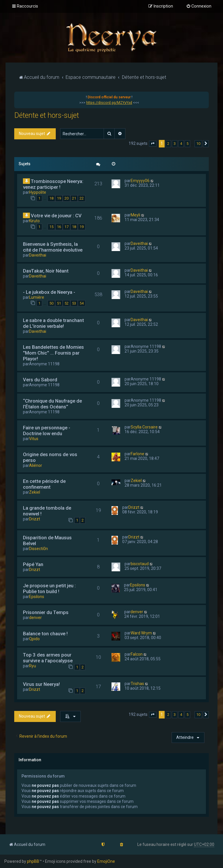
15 (51, 227)
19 (59, 198)
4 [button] (181, 144)
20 (66, 198)
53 (74, 303)
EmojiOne (106, 861)
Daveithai (38, 255)
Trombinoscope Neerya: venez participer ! (53, 184)
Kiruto (34, 221)
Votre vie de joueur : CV (56, 216)
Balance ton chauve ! (45, 634)
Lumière (37, 297)
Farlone (137, 454)
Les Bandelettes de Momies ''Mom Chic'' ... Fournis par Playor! (53, 353)
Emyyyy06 (140, 181)
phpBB (33, 861)
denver (35, 618)
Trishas (137, 684)
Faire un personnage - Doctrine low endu (47, 431)
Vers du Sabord (40, 380)
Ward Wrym (141, 633)
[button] (153, 144)
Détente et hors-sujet (47, 115)
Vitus (34, 439)
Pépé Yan (33, 564)
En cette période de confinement (44, 484)
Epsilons (37, 597)
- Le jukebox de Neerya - (49, 292)
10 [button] (198, 144)
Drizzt (35, 519)
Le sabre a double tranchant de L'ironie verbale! (53, 323)
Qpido (34, 639)
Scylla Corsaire (144, 427)
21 (74, 198)
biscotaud (140, 564)
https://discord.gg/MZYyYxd (109, 103)
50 (51, 303)
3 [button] (175, 144)
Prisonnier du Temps (46, 612)
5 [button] (187, 144)
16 (59, 227)
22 (82, 198)
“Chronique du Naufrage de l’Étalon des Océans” (52, 404)
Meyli (135, 215)
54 (82, 303)
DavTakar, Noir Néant (46, 271)
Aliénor (36, 465)
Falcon (137, 654)
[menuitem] (199, 6)
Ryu (33, 666)
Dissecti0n (38, 549)
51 (59, 303)
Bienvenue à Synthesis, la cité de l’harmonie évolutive (53, 247)
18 (51, 198)
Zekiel (35, 492)
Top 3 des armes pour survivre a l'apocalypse (48, 658)
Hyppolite (38, 192)
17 (66, 227)
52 (66, 303)
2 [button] (168, 144)
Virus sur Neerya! (41, 684)
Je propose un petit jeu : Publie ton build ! (49, 588)
